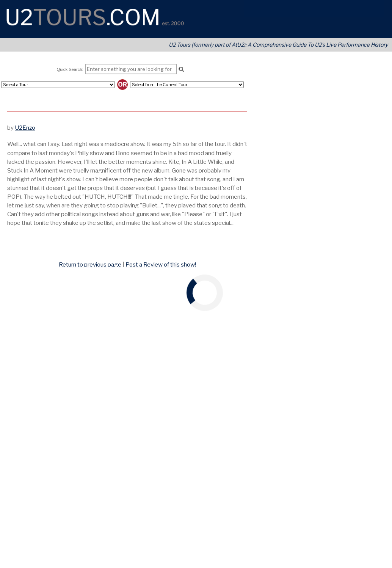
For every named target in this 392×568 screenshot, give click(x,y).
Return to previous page (90, 264)
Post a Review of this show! (161, 264)
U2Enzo (25, 128)
